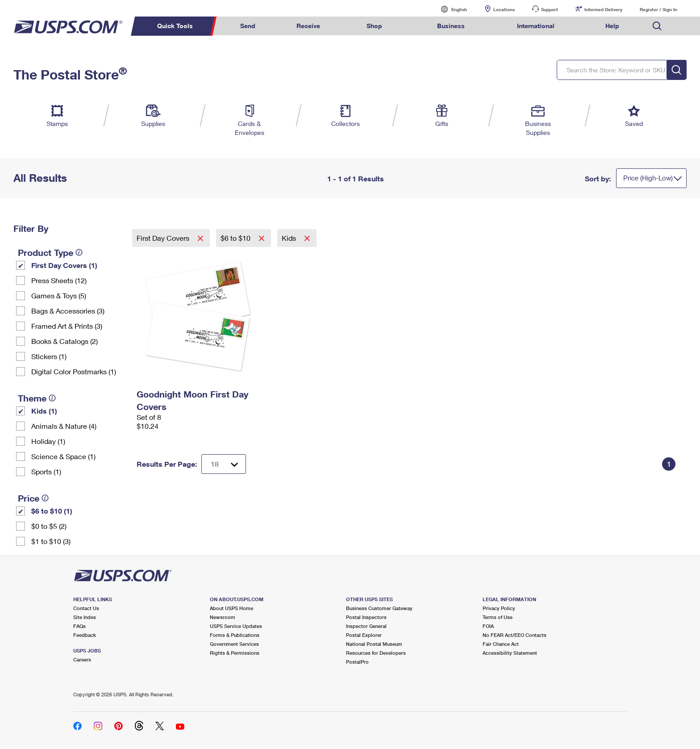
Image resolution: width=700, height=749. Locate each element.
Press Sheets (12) (59, 280)
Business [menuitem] (451, 26)
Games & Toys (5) (59, 295)
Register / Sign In (658, 9)
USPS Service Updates (236, 626)
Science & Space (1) (63, 456)
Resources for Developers (376, 653)
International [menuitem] (536, 26)
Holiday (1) (48, 441)
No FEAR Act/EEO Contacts (515, 635)
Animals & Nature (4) (64, 426)
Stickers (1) (49, 356)
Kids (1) (44, 411)
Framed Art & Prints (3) (67, 326)
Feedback (85, 635)
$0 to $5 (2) (49, 526)
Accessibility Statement (510, 653)
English (450, 9)
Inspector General (366, 626)
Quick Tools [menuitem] (175, 26)
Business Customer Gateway (379, 608)
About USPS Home (231, 608)
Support (550, 9)
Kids (290, 238)
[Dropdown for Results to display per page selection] (224, 464)
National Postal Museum (374, 644)
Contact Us (86, 608)
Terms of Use (498, 617)
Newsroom (223, 617)
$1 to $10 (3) (51, 541)
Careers (82, 659)
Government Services (234, 644)
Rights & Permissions (235, 653)
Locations (504, 9)
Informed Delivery (603, 9)
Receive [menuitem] (308, 26)
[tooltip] (79, 252)
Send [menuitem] (248, 26)
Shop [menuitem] (374, 26)
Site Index (85, 617)
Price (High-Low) (648, 178)
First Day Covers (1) (64, 265)
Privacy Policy (499, 608)
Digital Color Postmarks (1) (74, 371)
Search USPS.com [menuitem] (657, 26)
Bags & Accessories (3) (68, 311)
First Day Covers (164, 238)
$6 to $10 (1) (52, 511)
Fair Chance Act (501, 644)
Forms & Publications (235, 635)
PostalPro (357, 662)
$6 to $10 (236, 238)
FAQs (79, 626)
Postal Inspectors (366, 617)
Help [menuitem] (612, 26)
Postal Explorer (364, 635)
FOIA (488, 626)
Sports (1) (46, 471)
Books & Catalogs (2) (65, 341)
